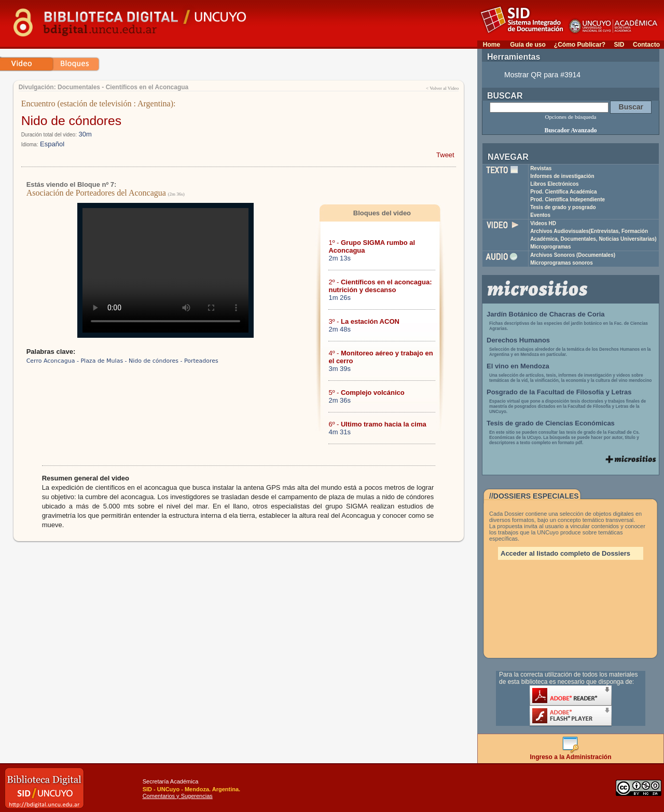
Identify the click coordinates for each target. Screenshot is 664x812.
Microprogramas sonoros (562, 263)
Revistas (541, 168)
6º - (377, 424)
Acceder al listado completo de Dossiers (565, 553)
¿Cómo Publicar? (580, 45)
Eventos (540, 215)
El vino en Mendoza (518, 366)
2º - (380, 286)
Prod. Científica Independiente (568, 199)
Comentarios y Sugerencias (178, 796)
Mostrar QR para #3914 (542, 75)
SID (619, 45)
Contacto (646, 45)
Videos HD (543, 223)
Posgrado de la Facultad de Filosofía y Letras (559, 392)
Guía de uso (528, 45)
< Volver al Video (442, 88)
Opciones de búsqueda (571, 117)
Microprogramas (550, 247)
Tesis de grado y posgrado (563, 207)
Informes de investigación (562, 176)
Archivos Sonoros (573, 255)
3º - (364, 321)
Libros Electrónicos (554, 184)
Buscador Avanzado (570, 130)
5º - (366, 393)
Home (492, 45)
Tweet (445, 155)
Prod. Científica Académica (564, 192)
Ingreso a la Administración (571, 754)
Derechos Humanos (518, 340)
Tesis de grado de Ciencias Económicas (551, 423)
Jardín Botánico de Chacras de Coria (546, 314)
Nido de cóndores (72, 121)
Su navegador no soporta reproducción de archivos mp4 (165, 270)
